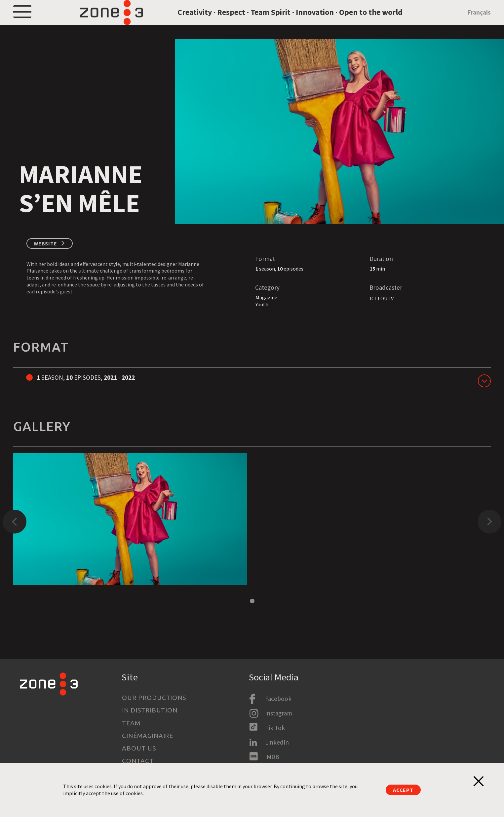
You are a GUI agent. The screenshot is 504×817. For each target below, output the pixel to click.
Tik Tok (275, 728)
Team (131, 723)
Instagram (279, 713)
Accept (403, 790)
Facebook (278, 699)
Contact (138, 761)
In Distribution (150, 710)
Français (479, 21)
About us (139, 748)
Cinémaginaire (148, 736)
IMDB (272, 757)
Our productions (154, 698)
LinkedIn (277, 742)
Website (45, 261)
